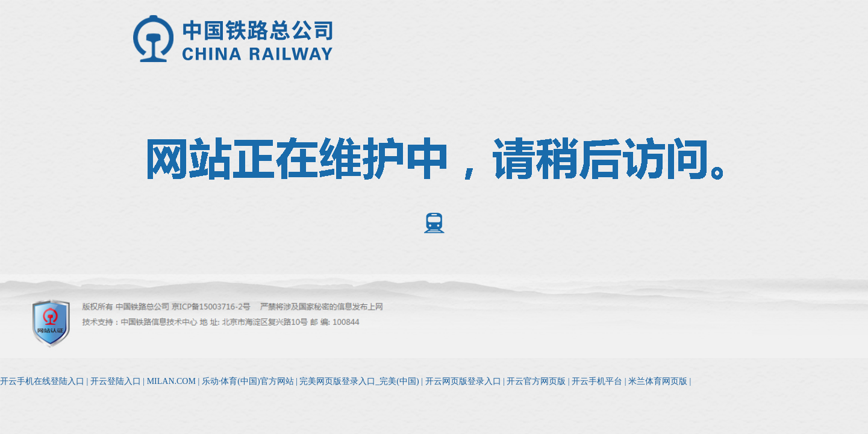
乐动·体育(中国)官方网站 (248, 381)
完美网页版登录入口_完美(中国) (359, 381)
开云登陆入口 (116, 381)
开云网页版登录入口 (463, 381)
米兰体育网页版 (658, 381)
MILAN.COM (171, 381)
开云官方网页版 (536, 381)
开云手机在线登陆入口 (42, 381)
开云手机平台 (597, 381)
